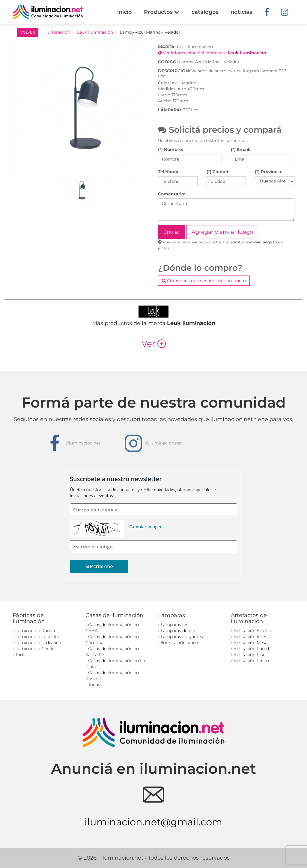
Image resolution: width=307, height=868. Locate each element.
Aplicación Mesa (250, 643)
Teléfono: (168, 172)
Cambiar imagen (146, 527)
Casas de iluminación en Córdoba (112, 640)
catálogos (205, 12)
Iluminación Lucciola (37, 637)
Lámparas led (175, 625)
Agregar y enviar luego (222, 232)
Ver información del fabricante (212, 53)
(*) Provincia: (269, 172)
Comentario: (172, 194)
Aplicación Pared (251, 649)
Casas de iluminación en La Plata (115, 664)
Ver (154, 344)
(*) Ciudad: (218, 172)
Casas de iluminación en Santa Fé (112, 652)
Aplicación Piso (250, 655)
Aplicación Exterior (253, 631)
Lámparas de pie (178, 631)
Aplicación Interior (253, 637)
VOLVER (28, 32)
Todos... (23, 655)
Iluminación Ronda (35, 631)
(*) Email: (241, 149)
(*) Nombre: (171, 149)
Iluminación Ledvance (38, 643)
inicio (125, 12)
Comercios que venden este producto (204, 281)
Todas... (95, 685)
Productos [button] (162, 12)
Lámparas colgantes (182, 637)
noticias (241, 12)
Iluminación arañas (180, 643)
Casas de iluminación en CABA (112, 628)
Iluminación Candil (35, 649)
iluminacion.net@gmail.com (153, 822)
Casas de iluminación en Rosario (112, 676)
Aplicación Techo (251, 661)
